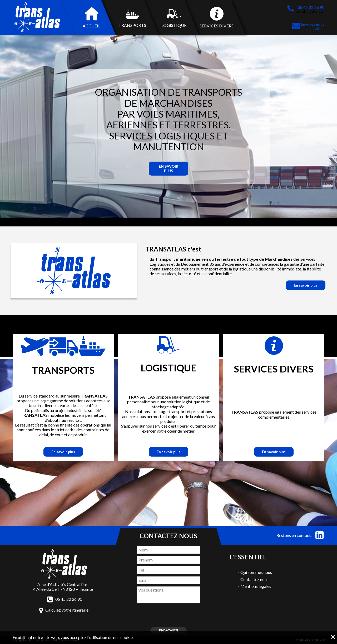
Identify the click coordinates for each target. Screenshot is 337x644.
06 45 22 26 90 (69, 599)
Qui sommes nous (256, 572)
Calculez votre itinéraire (67, 610)
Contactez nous (254, 579)
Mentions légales (256, 586)
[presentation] (168, 615)
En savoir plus (168, 168)
